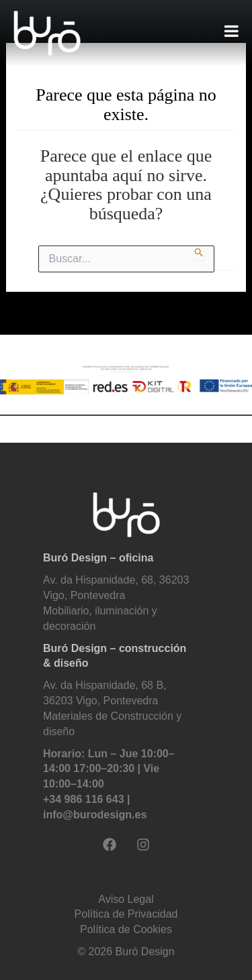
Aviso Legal (126, 899)
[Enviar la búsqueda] (199, 253)
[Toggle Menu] (232, 31)
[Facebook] (110, 845)
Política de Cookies (126, 929)
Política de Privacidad (126, 914)
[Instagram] (143, 845)
